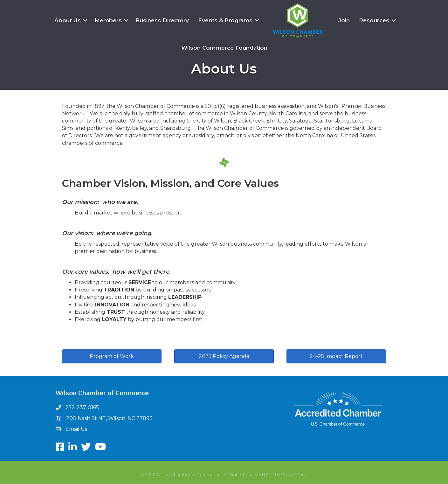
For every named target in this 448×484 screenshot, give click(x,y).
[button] (112, 356)
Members (108, 20)
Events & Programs (225, 20)
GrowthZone (294, 474)
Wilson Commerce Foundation (224, 48)
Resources (374, 20)
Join (344, 20)
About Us (68, 20)
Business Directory (162, 20)
